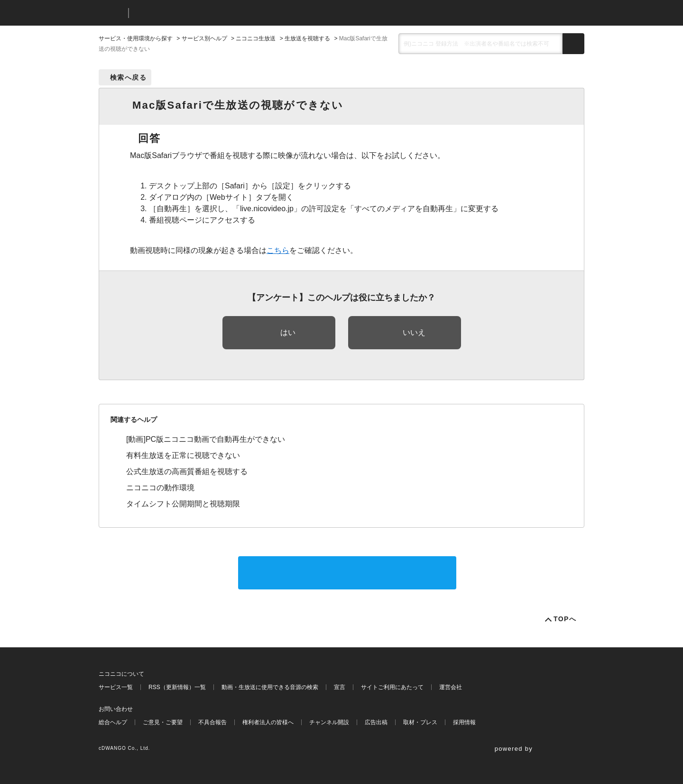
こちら (278, 250)
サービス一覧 (116, 687)
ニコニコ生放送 (256, 38)
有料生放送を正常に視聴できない (183, 455)
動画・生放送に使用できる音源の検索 (270, 687)
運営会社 (451, 687)
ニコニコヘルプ (186, 13)
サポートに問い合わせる (347, 573)
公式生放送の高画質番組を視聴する (187, 471)
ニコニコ (111, 13)
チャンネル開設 (329, 722)
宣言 (340, 687)
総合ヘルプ (113, 722)
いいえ (414, 332)
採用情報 (464, 722)
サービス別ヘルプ (204, 38)
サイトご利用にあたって (392, 687)
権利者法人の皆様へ (268, 722)
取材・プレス (420, 722)
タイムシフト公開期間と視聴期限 (183, 504)
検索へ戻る (128, 77)
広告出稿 (376, 722)
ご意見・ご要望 (163, 722)
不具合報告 (212, 722)
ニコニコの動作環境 (160, 488)
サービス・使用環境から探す (136, 38)
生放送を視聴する (307, 38)
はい (288, 332)
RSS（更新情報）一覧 (177, 687)
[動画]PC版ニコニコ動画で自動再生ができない (206, 439)
